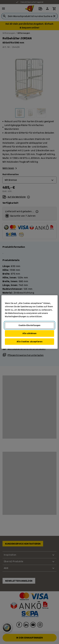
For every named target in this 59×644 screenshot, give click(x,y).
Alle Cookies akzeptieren (30, 342)
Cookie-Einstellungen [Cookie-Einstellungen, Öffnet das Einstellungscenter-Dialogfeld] (29, 325)
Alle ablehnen (29, 333)
